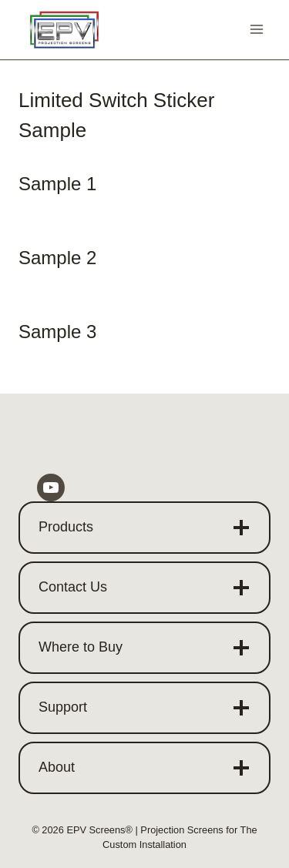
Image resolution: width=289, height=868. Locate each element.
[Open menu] (256, 30)
